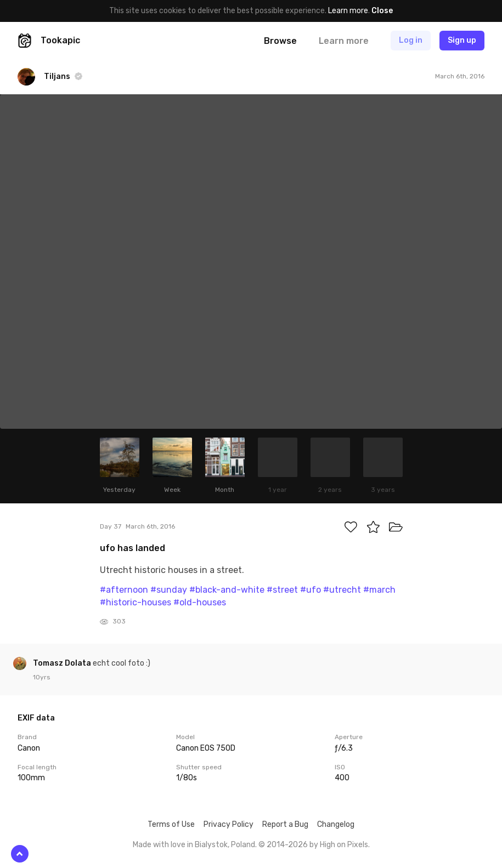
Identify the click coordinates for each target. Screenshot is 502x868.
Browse (280, 41)
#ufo (311, 590)
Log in (411, 40)
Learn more (348, 11)
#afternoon (124, 590)
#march (379, 590)
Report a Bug (285, 824)
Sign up (462, 40)
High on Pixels (344, 845)
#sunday (169, 590)
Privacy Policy (229, 824)
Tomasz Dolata (63, 663)
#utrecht (342, 590)
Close (382, 11)
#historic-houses (136, 602)
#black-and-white (227, 590)
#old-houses (200, 602)
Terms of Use (171, 824)
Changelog (336, 824)
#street (282, 590)
